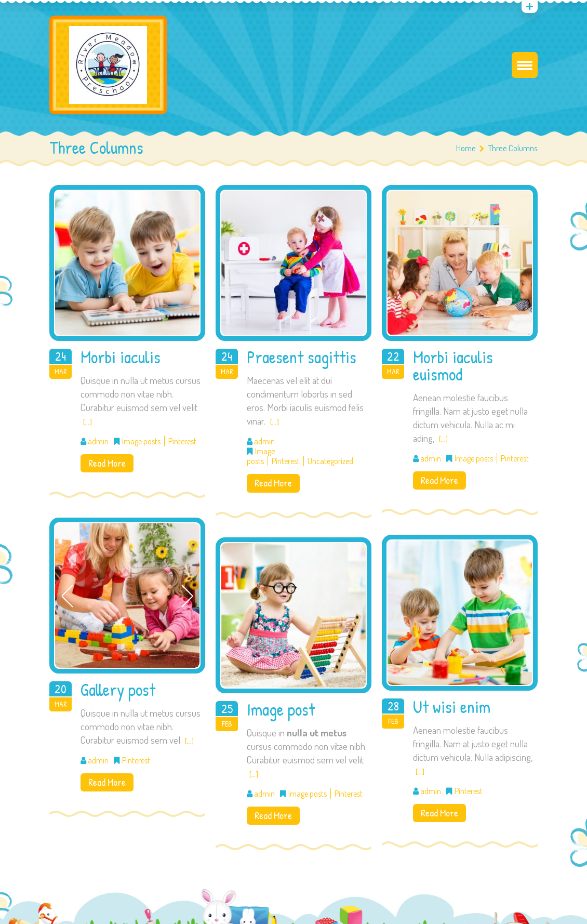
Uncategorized (330, 461)
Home (466, 148)
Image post (281, 709)
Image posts (141, 441)
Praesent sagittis (302, 357)
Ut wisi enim (452, 707)
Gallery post (118, 690)
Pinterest (182, 441)
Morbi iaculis (121, 357)
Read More (107, 463)
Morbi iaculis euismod (453, 366)
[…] (88, 422)
